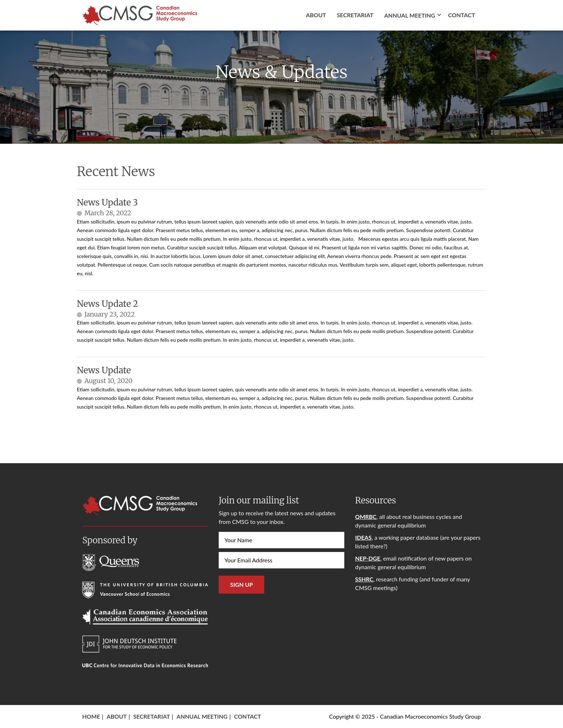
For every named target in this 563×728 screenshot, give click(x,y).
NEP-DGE (368, 558)
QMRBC (366, 517)
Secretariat (355, 15)
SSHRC (364, 579)
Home (91, 716)
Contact (462, 15)
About (316, 15)
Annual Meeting (202, 716)
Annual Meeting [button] (410, 15)
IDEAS (363, 537)
